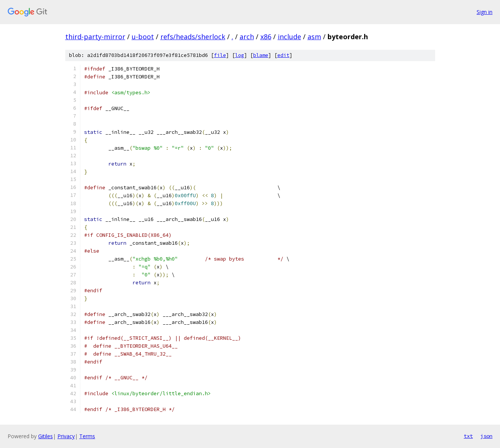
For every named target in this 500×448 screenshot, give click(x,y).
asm (314, 37)
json (486, 436)
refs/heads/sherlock (193, 37)
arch (247, 37)
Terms (87, 436)
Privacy (66, 436)
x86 (266, 37)
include (289, 37)
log (240, 55)
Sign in (485, 12)
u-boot (143, 37)
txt (468, 436)
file (220, 55)
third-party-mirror (95, 37)
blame (261, 55)
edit (283, 55)
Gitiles (45, 436)
